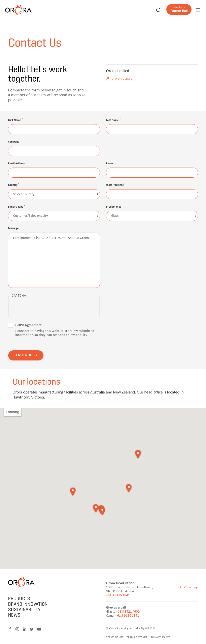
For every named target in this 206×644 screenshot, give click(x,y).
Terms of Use (115, 637)
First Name (15, 120)
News (14, 615)
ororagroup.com (123, 79)
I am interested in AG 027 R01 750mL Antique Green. (54, 260)
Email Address (17, 164)
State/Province (116, 185)
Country (14, 185)
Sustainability (24, 609)
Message (14, 228)
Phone (110, 164)
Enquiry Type (16, 207)
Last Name (113, 120)
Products (19, 598)
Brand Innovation (28, 604)
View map (191, 587)
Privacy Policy (160, 637)
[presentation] (42, 307)
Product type (114, 207)
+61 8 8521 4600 (128, 612)
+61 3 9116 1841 (118, 595)
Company (14, 142)
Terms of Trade (137, 637)
